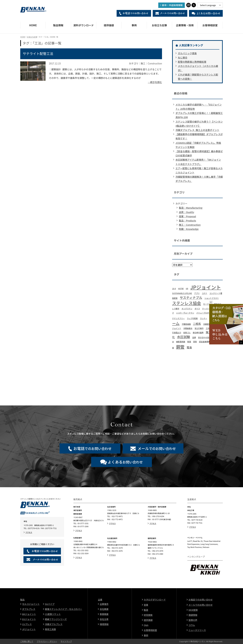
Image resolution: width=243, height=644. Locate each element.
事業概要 (104, 614)
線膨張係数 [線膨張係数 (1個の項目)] (181, 342)
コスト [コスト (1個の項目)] (205, 293)
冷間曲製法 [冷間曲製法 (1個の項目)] (188, 328)
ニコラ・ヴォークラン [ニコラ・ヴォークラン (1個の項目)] (185, 313)
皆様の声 (193, 620)
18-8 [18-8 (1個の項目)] (174, 289)
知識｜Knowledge (189, 229)
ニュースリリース (197, 630)
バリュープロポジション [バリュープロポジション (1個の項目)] (206, 313)
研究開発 (148, 615)
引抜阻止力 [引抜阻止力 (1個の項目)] (177, 333)
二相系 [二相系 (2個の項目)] (197, 324)
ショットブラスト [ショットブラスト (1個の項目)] (212, 298)
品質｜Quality (187, 212)
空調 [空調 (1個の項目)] (194, 337)
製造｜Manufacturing (191, 208)
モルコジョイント (31, 604)
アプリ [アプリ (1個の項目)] (197, 293)
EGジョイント (29, 619)
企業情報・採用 (185, 25)
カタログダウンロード (155, 600)
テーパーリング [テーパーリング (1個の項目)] (208, 309)
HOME (33, 25)
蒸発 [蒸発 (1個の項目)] (195, 342)
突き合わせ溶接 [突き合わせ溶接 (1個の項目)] (204, 337)
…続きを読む (155, 82)
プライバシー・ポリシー (47, 641)
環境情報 (104, 624)
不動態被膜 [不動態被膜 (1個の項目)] (186, 324)
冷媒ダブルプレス (54, 624)
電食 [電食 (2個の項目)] (189, 347)
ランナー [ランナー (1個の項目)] (204, 318)
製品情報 (58, 25)
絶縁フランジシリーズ (56, 619)
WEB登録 (193, 610)
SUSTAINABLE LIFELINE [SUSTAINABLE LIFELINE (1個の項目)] (182, 293)
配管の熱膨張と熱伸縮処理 (192, 62)
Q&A (146, 625)
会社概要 (104, 609)
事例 (134, 25)
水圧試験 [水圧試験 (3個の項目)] (184, 337)
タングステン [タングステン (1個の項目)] (187, 309)
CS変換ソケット (53, 614)
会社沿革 (104, 619)
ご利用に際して (27, 641)
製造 (146, 610)
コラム (192, 625)
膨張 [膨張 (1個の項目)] (189, 342)
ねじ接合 (183, 57)
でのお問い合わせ (92, 448)
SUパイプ (50, 604)
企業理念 (104, 604)
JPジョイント (29, 629)
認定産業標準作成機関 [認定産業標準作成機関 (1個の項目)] (208, 342)
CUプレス (27, 624)
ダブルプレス (29, 609)
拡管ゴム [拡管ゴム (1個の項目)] (187, 333)
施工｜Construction (190, 225)
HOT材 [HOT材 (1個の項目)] (181, 289)
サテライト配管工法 (38, 54)
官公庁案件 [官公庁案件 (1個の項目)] (199, 328)
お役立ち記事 (159, 25)
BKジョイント (29, 614)
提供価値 (109, 25)
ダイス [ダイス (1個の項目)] (197, 309)
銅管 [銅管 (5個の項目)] (180, 347)
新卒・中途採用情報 (172, 5)
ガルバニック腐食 (187, 53)
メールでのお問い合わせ (201, 605)
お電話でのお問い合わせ (201, 600)
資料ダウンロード (84, 25)
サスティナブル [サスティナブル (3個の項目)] (191, 298)
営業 (146, 605)
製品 (22, 600)
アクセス (29, 532)
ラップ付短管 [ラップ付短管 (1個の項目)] (192, 318)
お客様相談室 (210, 25)
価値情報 (193, 615)
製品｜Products (187, 221)
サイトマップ (66, 641)
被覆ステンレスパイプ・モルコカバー (64, 609)
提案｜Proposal (187, 216)
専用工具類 (50, 629)
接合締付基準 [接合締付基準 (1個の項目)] (198, 333)
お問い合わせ (125, 462)
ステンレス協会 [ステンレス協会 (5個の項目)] (187, 303)
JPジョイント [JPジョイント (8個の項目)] (206, 287)
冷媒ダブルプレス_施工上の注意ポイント (197, 130)
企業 (100, 600)
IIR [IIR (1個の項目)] (187, 289)
